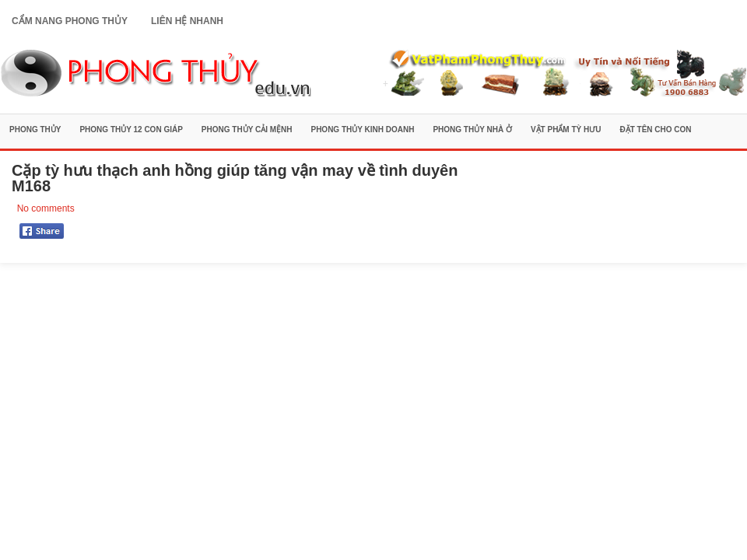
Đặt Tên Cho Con (655, 129)
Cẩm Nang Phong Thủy (70, 21)
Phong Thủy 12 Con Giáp (131, 129)
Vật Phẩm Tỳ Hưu (566, 129)
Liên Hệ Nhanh (187, 21)
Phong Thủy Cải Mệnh (247, 129)
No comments (46, 208)
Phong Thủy (35, 129)
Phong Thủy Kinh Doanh (362, 129)
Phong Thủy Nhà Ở (472, 129)
